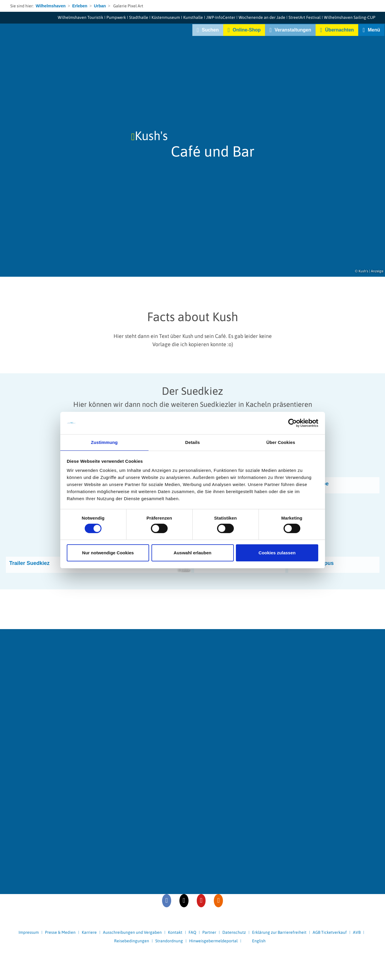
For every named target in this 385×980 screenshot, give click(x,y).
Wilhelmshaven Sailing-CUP (350, 17)
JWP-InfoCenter (221, 17)
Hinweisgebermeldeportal (213, 941)
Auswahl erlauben (192, 553)
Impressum (29, 932)
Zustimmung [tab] (104, 442)
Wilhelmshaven (51, 6)
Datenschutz (234, 932)
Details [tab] (193, 442)
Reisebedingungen (132, 941)
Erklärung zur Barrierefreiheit (279, 932)
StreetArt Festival (305, 17)
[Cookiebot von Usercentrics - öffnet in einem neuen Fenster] (292, 423)
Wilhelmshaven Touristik (80, 17)
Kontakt (175, 932)
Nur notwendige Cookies (108, 553)
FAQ (192, 932)
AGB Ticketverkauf (330, 932)
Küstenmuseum (166, 17)
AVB (357, 932)
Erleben (80, 6)
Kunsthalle (193, 17)
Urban (100, 6)
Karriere (89, 932)
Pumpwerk (116, 17)
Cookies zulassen (277, 553)
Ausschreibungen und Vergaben (132, 932)
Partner (209, 932)
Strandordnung (169, 941)
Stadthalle (139, 17)
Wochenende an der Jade (262, 17)
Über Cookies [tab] (281, 442)
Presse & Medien (60, 932)
